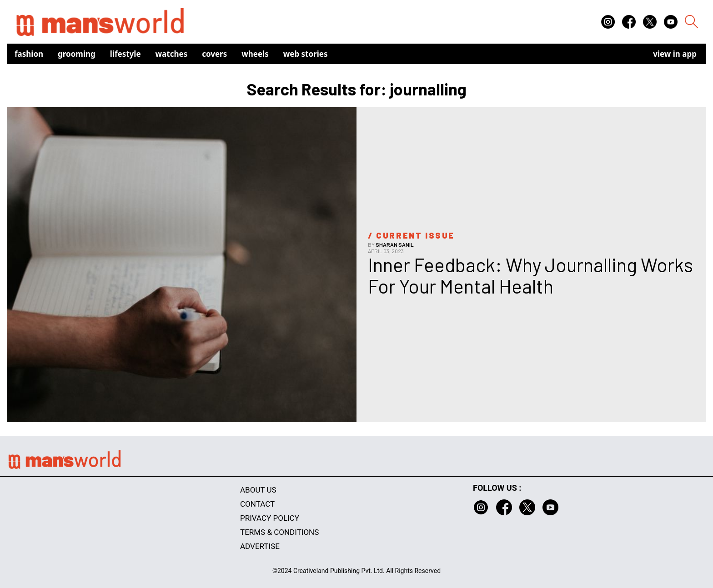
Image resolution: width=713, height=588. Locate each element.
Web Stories (306, 54)
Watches (172, 54)
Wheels (255, 54)
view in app (675, 54)
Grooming (77, 54)
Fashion (29, 54)
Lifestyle (126, 54)
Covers (214, 54)
